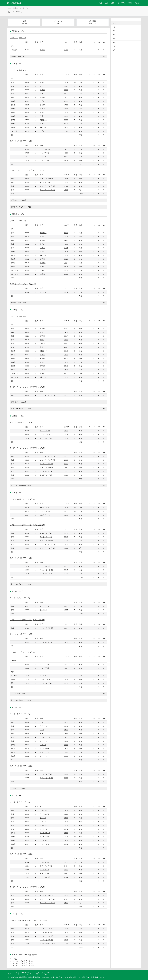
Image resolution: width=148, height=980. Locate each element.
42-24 (66, 153)
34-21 (66, 814)
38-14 (66, 292)
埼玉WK (16, 8)
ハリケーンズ (44, 722)
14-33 (66, 737)
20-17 (66, 270)
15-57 (66, 944)
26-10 (66, 456)
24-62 (66, 833)
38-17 (66, 336)
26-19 (66, 50)
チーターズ (44, 829)
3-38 (66, 866)
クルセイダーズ (45, 737)
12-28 (66, 822)
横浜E (42, 94)
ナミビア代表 (44, 664)
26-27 (66, 574)
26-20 (66, 778)
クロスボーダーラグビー (19, 284)
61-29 (66, 358)
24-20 (66, 240)
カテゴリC (93, 24)
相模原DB (43, 97)
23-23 (66, 895)
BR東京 (42, 259)
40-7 (66, 263)
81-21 (66, 233)
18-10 (66, 940)
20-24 (66, 274)
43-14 (66, 267)
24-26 (66, 932)
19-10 (66, 362)
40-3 (66, 606)
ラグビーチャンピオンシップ (21, 170)
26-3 (66, 676)
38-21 (66, 475)
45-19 (66, 244)
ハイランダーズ (45, 748)
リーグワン (121, 3)
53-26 (66, 86)
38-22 (66, 82)
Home (10, 8)
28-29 (66, 748)
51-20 (66, 373)
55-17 (66, 112)
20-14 (66, 829)
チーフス (43, 292)
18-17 (66, 870)
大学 (107, 3)
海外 (114, 39)
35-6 (66, 873)
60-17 (66, 124)
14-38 (66, 818)
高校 (101, 3)
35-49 (66, 726)
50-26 (66, 259)
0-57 (66, 899)
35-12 (66, 862)
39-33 (66, 756)
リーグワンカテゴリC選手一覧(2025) (22, 963)
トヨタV (43, 82)
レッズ (42, 730)
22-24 (66, 877)
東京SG (42, 50)
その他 (137, 3)
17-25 (66, 464)
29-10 (66, 537)
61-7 (66, 157)
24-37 (66, 810)
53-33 (66, 116)
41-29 (66, 355)
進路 (113, 3)
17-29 (66, 752)
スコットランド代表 (47, 570)
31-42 (66, 109)
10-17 (66, 837)
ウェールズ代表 (45, 431)
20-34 (66, 844)
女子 (114, 50)
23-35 (66, 460)
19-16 (66, 515)
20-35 (66, 395)
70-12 (66, 237)
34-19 (66, 332)
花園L (42, 347)
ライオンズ (44, 726)
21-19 (66, 340)
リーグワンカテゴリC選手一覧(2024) (22, 965)
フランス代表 (44, 160)
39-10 (66, 97)
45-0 (66, 343)
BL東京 (42, 90)
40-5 (66, 328)
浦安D (42, 86)
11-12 (66, 774)
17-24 (66, 186)
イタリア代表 (44, 153)
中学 (114, 46)
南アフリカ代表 (27, 141)
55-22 (66, 255)
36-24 (66, 248)
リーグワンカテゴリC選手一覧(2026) (22, 961)
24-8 (66, 468)
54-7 (66, 149)
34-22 (66, 370)
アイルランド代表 (46, 438)
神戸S (42, 101)
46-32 (66, 101)
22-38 (66, 179)
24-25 (66, 903)
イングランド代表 (46, 574)
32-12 (66, 533)
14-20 (66, 730)
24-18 (66, 642)
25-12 (66, 366)
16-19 (66, 438)
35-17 (66, 628)
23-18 (66, 566)
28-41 (66, 734)
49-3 (66, 668)
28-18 (66, 252)
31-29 (66, 548)
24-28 (66, 127)
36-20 (66, 471)
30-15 (66, 351)
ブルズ (27, 598)
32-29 (66, 431)
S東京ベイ (43, 120)
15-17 (66, 377)
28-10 (66, 745)
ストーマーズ (44, 606)
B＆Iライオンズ (45, 508)
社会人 (115, 42)
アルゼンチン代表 (46, 471)
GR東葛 (42, 343)
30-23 (66, 929)
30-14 (66, 434)
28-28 (66, 90)
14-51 (66, 840)
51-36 (66, 94)
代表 (114, 35)
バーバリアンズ (45, 149)
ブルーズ (43, 818)
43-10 (66, 190)
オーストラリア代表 (47, 179)
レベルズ (43, 745)
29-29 (66, 120)
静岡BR (42, 105)
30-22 (66, 182)
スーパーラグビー (16, 598)
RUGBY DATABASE (14, 3)
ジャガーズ (44, 610)
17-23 (66, 936)
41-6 (66, 347)
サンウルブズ (44, 814)
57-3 (66, 664)
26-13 (66, 825)
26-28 (66, 541)
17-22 (66, 105)
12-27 (66, 610)
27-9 (66, 511)
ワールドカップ (16, 652)
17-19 (66, 544)
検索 (130, 3)
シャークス (44, 741)
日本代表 (43, 157)
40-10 (66, 741)
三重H (42, 116)
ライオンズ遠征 (16, 499)
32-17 (66, 160)
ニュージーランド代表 (47, 186)
